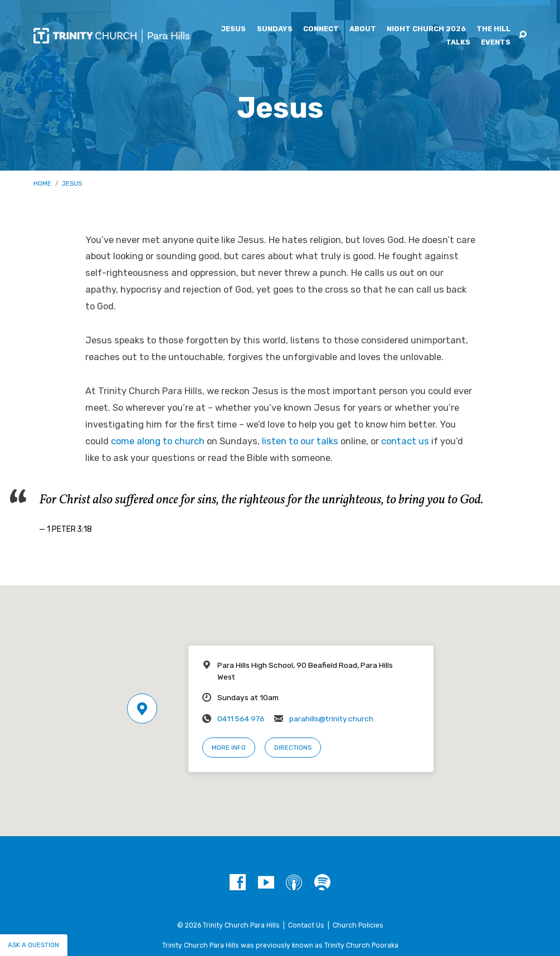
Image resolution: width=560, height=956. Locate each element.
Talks (458, 43)
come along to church (158, 441)
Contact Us (306, 925)
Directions (293, 748)
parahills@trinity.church (331, 719)
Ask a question (33, 945)
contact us (405, 441)
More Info (229, 748)
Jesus (233, 29)
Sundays (275, 29)
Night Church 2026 (426, 29)
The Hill (493, 29)
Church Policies (358, 925)
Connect (321, 29)
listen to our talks (300, 441)
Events (496, 43)
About (363, 29)
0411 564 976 (241, 719)
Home (42, 183)
